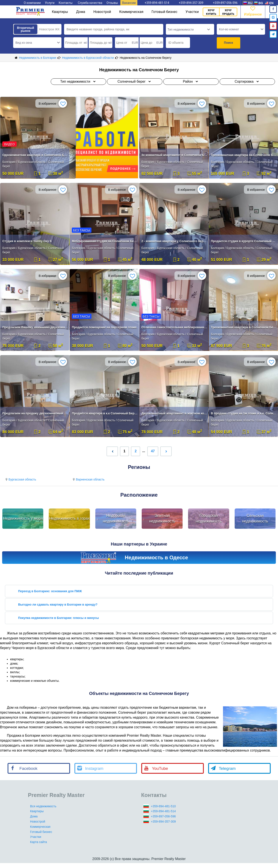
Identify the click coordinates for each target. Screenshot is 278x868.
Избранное (253, 11)
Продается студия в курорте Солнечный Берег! (244, 241)
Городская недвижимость (209, 518)
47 (153, 451)
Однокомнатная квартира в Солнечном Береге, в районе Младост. (35, 155)
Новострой (102, 12)
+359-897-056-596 (163, 816)
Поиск (228, 43)
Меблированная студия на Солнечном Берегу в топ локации (105, 241)
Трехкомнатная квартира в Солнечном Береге (244, 327)
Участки (192, 12)
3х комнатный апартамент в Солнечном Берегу (174, 155)
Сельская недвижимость (255, 518)
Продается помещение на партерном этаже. (105, 327)
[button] (37, 43)
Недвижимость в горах (69, 518)
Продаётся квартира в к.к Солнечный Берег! (105, 413)
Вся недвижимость (43, 806)
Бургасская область (20, 479)
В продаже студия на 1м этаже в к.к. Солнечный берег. (244, 413)
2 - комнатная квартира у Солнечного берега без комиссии (174, 241)
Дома (81, 12)
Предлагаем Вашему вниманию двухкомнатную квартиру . (35, 327)
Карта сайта (39, 842)
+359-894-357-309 (163, 821)
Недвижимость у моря (23, 518)
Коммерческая (131, 12)
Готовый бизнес (165, 12)
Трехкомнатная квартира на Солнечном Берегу (244, 155)
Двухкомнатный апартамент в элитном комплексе (174, 413)
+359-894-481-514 (163, 811)
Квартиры (60, 12)
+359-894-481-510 (163, 806)
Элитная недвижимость (162, 518)
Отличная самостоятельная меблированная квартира (174, 327)
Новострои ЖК (49, 29)
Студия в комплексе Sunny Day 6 (27, 241)
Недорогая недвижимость (116, 518)
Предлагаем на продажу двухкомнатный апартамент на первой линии (35, 413)
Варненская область (88, 479)
